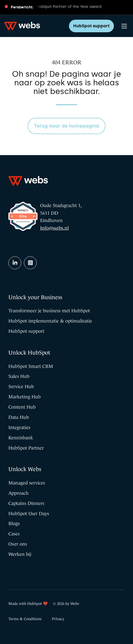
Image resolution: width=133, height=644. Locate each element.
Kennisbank (21, 438)
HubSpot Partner (26, 448)
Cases (14, 534)
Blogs (14, 524)
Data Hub (19, 417)
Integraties (19, 427)
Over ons (18, 544)
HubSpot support (91, 26)
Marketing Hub (25, 397)
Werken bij (20, 554)
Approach (18, 493)
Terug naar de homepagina (67, 126)
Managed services (27, 483)
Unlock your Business (35, 297)
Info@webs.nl (54, 228)
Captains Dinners (26, 503)
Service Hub (21, 387)
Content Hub (22, 407)
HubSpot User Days (29, 514)
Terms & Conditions (25, 619)
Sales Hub (19, 376)
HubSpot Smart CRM (31, 366)
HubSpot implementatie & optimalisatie (50, 321)
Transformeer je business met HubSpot (49, 311)
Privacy (58, 619)
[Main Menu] (124, 26)
